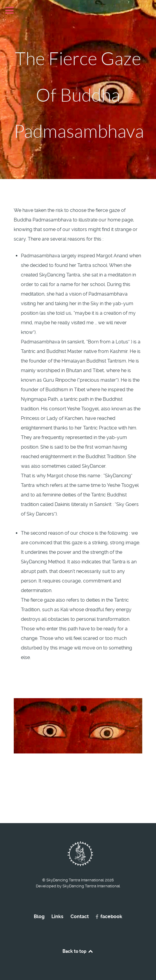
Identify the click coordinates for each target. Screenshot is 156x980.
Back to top (78, 951)
